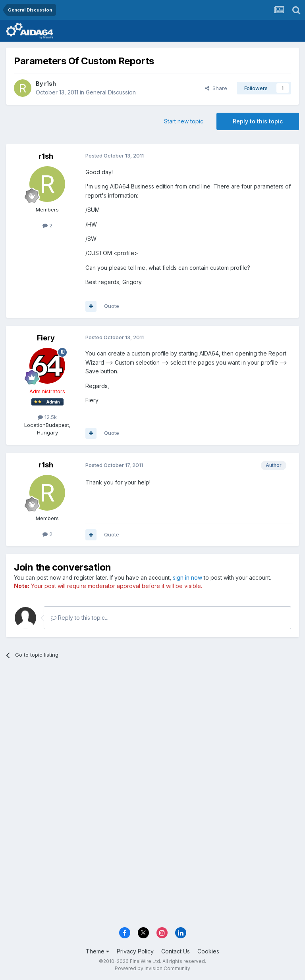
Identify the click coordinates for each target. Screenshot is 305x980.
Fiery (46, 338)
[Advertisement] (152, 726)
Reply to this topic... (80, 618)
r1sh (50, 84)
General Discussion (111, 92)
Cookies (208, 951)
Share (216, 88)
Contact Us (176, 951)
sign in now (187, 577)
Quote (112, 306)
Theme (97, 951)
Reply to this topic (258, 121)
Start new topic (184, 121)
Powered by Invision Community (152, 968)
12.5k (47, 417)
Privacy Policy (135, 951)
